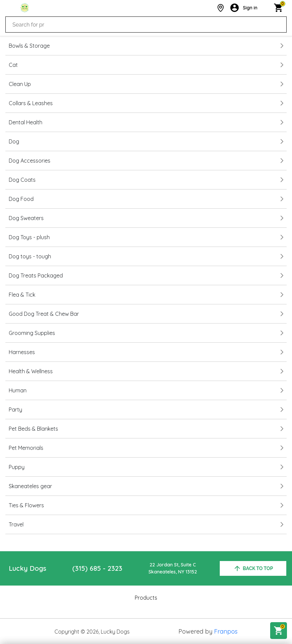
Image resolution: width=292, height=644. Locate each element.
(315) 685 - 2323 (97, 568)
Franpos (226, 631)
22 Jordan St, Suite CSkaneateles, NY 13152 (173, 568)
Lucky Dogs (28, 568)
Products (146, 598)
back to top (253, 568)
